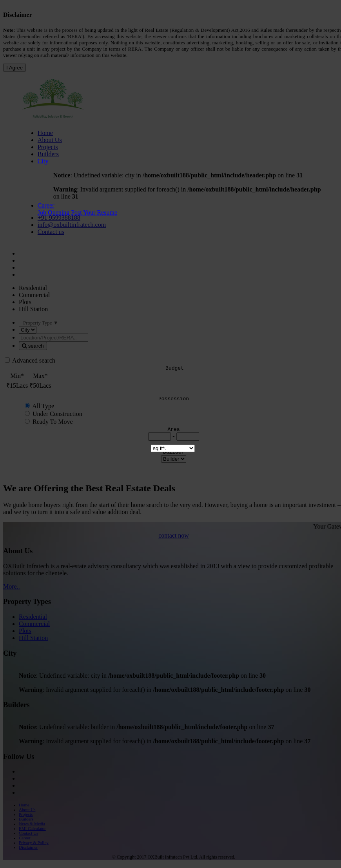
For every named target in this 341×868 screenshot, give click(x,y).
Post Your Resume (94, 212)
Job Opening (54, 212)
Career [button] (46, 205)
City (43, 161)
